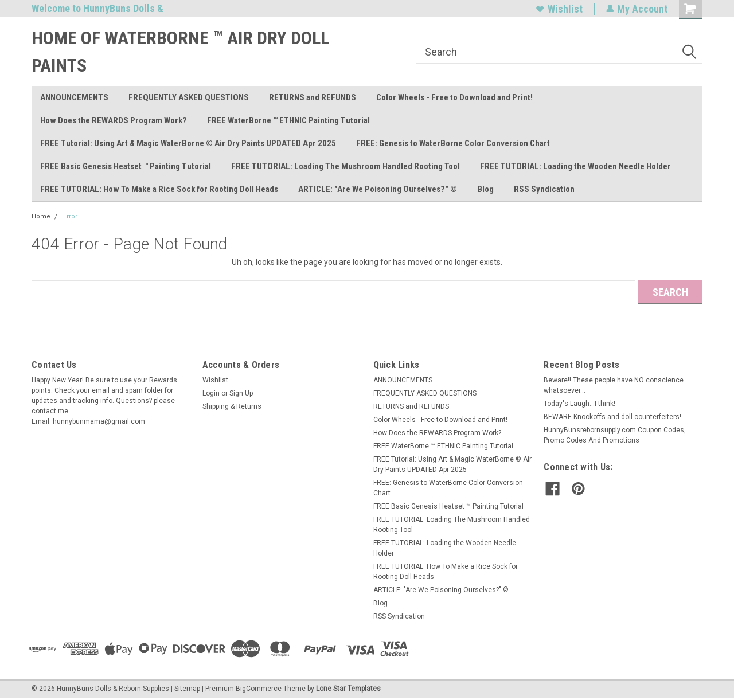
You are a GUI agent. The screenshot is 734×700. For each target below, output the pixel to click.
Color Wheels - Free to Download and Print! (454, 97)
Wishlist (559, 9)
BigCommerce (259, 689)
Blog (485, 189)
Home (41, 216)
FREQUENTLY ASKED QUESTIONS (189, 97)
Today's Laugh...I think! (579, 404)
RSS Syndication (544, 189)
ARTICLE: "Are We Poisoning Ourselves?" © (378, 189)
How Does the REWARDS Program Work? (114, 120)
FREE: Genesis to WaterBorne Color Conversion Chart (453, 143)
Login (211, 393)
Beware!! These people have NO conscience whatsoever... (614, 385)
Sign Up (241, 393)
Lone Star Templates (348, 689)
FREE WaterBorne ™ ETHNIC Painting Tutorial (288, 120)
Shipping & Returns (232, 406)
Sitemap (187, 689)
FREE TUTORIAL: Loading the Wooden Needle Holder (575, 166)
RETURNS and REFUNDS (313, 97)
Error (70, 216)
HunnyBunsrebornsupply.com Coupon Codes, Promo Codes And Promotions (615, 435)
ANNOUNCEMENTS (74, 97)
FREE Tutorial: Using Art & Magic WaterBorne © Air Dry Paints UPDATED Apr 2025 (188, 143)
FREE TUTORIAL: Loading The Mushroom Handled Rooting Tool (345, 166)
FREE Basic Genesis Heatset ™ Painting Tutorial (126, 166)
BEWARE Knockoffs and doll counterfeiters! (612, 417)
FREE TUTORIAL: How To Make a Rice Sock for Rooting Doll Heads (159, 189)
